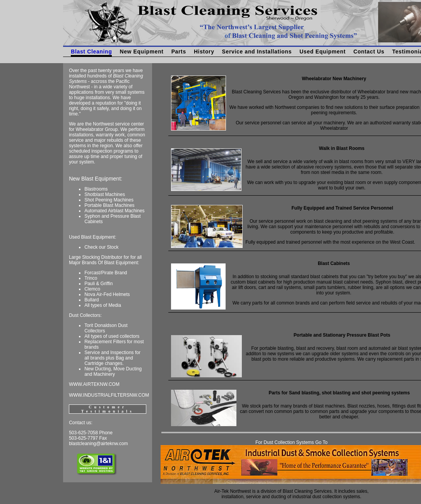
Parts (179, 52)
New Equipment (141, 52)
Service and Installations (257, 52)
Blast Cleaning (91, 52)
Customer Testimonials (108, 409)
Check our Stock (101, 247)
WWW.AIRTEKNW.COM (94, 384)
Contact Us (369, 52)
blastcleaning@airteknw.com (98, 444)
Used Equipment (323, 52)
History (204, 52)
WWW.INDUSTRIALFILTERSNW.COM (109, 395)
